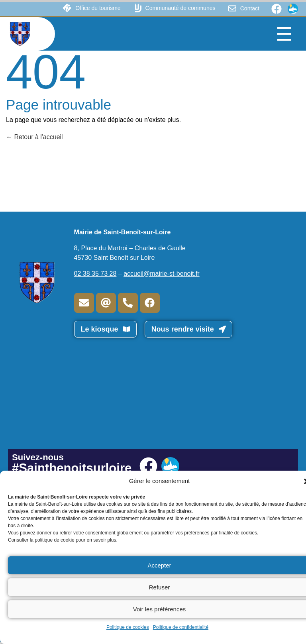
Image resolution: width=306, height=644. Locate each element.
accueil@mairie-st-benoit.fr (162, 274)
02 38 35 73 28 (95, 274)
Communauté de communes (180, 8)
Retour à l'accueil (34, 137)
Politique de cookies (128, 627)
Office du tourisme (98, 8)
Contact (250, 8)
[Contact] (232, 8)
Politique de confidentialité (181, 627)
